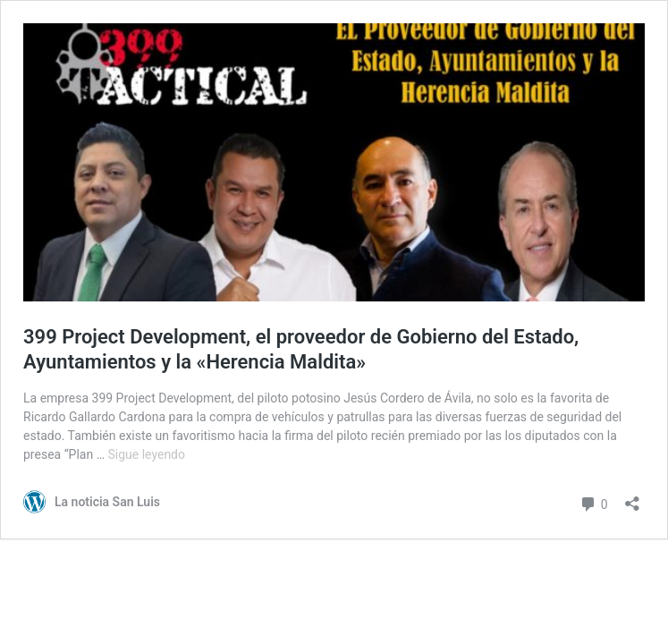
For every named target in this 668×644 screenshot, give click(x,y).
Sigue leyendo (146, 454)
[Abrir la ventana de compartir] (632, 498)
